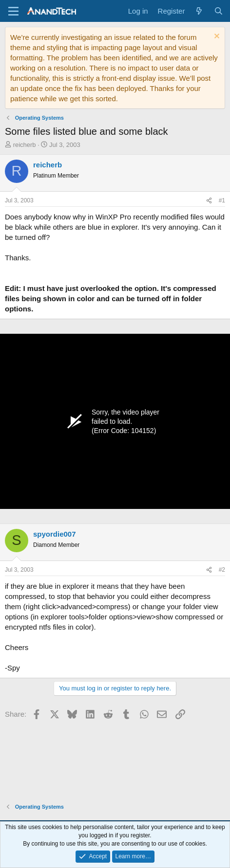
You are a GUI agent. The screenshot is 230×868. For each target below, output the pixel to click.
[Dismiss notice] (216, 37)
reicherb (25, 145)
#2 (222, 570)
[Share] (209, 201)
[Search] (219, 11)
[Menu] (13, 11)
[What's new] (199, 11)
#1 (222, 200)
